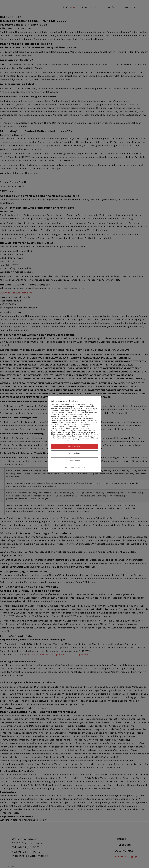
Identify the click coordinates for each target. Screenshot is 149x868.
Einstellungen (74, 460)
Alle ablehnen (75, 453)
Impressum (81, 468)
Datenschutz (69, 468)
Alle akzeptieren (74, 446)
